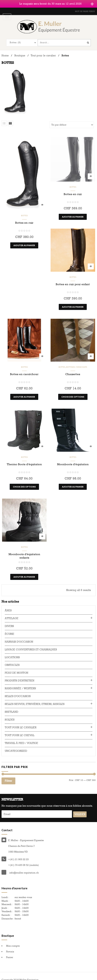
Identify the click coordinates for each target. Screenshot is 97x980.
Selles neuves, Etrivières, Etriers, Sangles (35, 699)
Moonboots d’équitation (73, 460)
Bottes (24, 211)
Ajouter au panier (24, 241)
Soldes (10, 715)
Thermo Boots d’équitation (24, 460)
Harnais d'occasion (19, 637)
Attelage (12, 614)
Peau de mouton (16, 668)
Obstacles (12, 660)
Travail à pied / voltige (21, 739)
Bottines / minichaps (77, 362)
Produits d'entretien (20, 676)
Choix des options (73, 392)
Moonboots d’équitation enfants (24, 551)
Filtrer (8, 776)
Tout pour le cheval (20, 731)
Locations (12, 653)
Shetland (11, 707)
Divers (9, 621)
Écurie (9, 629)
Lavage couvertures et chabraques (31, 645)
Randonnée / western (20, 684)
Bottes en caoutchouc (24, 370)
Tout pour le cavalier (43, 51)
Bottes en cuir (24, 218)
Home (5, 51)
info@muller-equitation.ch (24, 868)
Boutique (20, 51)
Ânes (8, 606)
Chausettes (73, 370)
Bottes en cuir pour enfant (73, 279)
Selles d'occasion (18, 692)
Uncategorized (16, 746)
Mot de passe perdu (85, 7)
